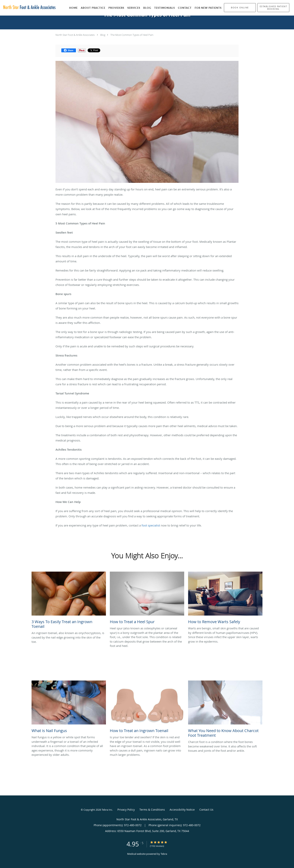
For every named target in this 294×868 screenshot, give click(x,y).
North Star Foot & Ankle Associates (75, 35)
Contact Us (206, 810)
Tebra (164, 854)
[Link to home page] (28, 7)
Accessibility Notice (182, 810)
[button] (240, 8)
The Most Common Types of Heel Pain (132, 35)
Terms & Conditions (152, 810)
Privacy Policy (126, 810)
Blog (103, 35)
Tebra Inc (107, 810)
